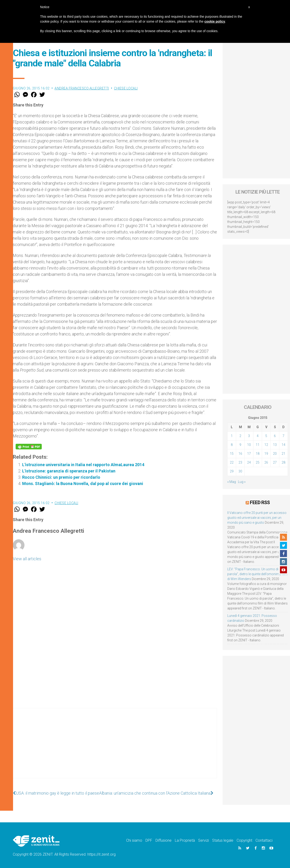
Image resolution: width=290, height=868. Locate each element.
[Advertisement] (115, 748)
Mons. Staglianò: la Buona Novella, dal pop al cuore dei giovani (83, 484)
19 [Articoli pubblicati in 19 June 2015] (266, 454)
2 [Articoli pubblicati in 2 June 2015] (240, 436)
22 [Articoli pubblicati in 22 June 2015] (232, 462)
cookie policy (215, 21)
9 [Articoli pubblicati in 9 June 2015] (240, 445)
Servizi (204, 840)
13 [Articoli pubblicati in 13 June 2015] (275, 445)
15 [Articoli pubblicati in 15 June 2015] (232, 454)
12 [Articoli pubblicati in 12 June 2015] (266, 445)
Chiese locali (126, 88)
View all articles (27, 559)
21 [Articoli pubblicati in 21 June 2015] (283, 454)
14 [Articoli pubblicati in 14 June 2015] (283, 445)
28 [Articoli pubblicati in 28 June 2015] (283, 462)
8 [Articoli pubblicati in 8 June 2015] (232, 445)
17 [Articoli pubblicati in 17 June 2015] (249, 454)
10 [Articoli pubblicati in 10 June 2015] (249, 445)
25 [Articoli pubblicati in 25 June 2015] (258, 462)
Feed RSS (260, 502)
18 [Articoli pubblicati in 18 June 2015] (258, 454)
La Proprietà (185, 840)
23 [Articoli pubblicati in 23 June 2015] (240, 462)
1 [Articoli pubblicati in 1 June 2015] (232, 436)
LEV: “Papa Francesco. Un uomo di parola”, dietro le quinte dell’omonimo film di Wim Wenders (257, 574)
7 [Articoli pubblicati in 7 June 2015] (283, 436)
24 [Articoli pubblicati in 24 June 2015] (249, 462)
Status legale (223, 840)
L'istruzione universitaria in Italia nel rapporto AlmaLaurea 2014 (83, 465)
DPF (149, 840)
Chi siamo (134, 840)
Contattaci (264, 840)
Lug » (242, 482)
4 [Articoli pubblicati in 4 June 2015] (258, 436)
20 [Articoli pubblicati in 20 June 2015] (275, 454)
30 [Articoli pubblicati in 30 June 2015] (240, 471)
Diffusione (164, 840)
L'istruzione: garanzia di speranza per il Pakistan (69, 471)
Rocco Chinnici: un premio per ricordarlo (61, 477)
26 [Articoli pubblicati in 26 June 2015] (266, 462)
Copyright (244, 840)
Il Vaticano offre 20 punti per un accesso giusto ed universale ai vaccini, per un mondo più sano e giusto (257, 518)
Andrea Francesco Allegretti (82, 88)
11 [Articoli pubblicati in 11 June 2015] (258, 445)
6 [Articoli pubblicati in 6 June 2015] (275, 436)
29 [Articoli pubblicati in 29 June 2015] (232, 471)
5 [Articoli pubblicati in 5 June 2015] (266, 436)
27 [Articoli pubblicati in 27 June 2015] (275, 462)
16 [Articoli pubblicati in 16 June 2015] (240, 454)
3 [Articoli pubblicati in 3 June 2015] (249, 436)
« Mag (232, 482)
